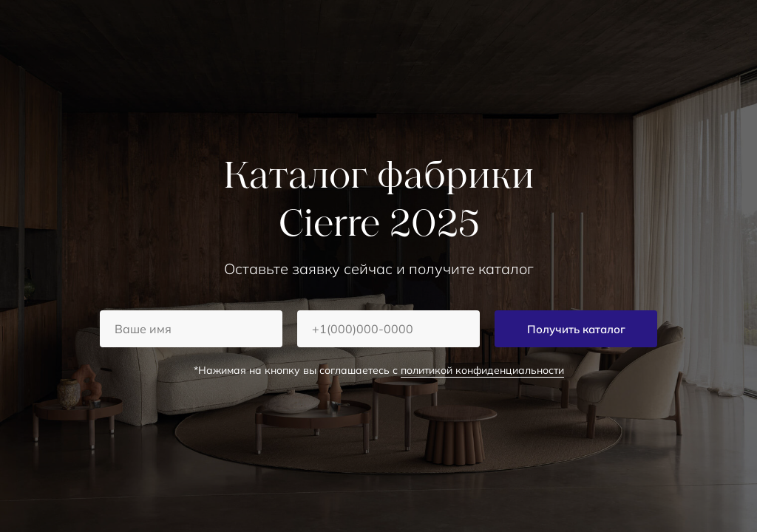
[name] (191, 329)
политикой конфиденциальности (482, 370)
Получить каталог (576, 329)
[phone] (388, 329)
